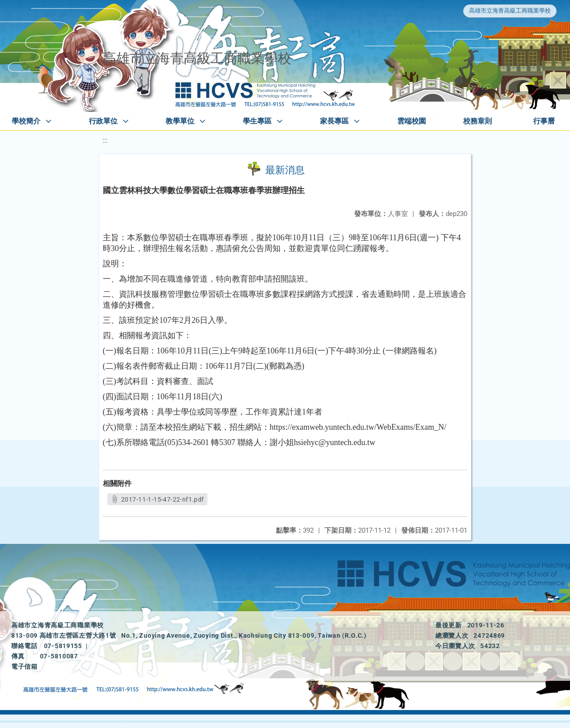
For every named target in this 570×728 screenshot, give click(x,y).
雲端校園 (412, 121)
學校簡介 (26, 121)
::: (105, 140)
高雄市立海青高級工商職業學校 (510, 11)
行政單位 (103, 121)
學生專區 (257, 121)
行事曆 (544, 121)
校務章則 (478, 121)
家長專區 (334, 121)
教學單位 (180, 121)
